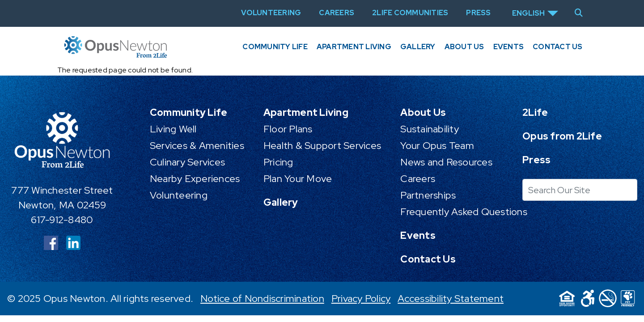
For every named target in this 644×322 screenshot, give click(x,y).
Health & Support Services (322, 146)
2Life (535, 112)
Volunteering (179, 195)
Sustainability (430, 129)
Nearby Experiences (195, 179)
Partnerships (428, 195)
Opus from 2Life (562, 136)
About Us (464, 47)
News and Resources (446, 162)
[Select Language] (535, 13)
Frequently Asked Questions (464, 212)
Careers (418, 179)
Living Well (173, 129)
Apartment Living (354, 47)
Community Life (275, 47)
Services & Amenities (197, 146)
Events (509, 47)
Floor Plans (288, 129)
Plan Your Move (298, 179)
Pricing (278, 162)
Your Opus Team (437, 146)
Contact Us (558, 47)
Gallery (418, 47)
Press (536, 160)
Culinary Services (187, 162)
